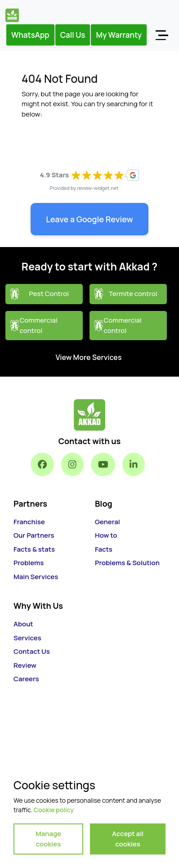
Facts (104, 549)
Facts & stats (34, 549)
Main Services (36, 577)
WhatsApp (30, 35)
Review (25, 665)
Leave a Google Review (89, 219)
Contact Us (32, 651)
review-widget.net (98, 188)
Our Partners (34, 535)
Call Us (73, 35)
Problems (29, 563)
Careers (26, 679)
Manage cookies (48, 839)
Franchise (29, 522)
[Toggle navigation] (161, 35)
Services (27, 638)
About (23, 624)
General (107, 522)
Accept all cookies (128, 839)
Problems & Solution (127, 563)
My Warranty (119, 35)
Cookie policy (54, 810)
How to (106, 535)
